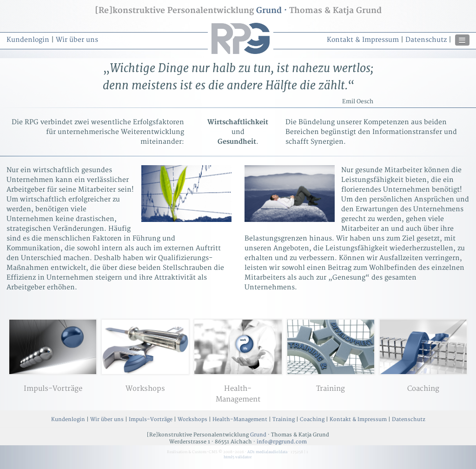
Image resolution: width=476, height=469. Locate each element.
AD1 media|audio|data (267, 452)
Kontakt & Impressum (363, 40)
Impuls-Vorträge (151, 419)
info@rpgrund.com (282, 442)
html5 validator (238, 457)
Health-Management (240, 419)
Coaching (312, 419)
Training (284, 419)
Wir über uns (77, 40)
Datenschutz (426, 40)
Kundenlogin (28, 40)
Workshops (192, 419)
